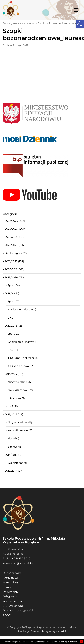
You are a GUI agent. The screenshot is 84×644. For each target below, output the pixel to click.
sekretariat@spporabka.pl (19, 563)
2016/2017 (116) (14, 374)
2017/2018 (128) (14, 326)
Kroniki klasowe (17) (20, 390)
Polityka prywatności (54, 631)
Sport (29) (14, 334)
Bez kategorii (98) (16, 253)
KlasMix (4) (14, 439)
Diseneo (35, 631)
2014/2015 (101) (14, 455)
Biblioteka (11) (16, 447)
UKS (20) (13, 406)
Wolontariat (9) (17, 463)
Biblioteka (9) (16, 398)
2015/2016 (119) (14, 414)
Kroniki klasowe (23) (20, 430)
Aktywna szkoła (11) (20, 422)
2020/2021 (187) (14, 269)
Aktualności (29, 23)
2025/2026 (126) (15, 245)
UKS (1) (12, 318)
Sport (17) (13, 301)
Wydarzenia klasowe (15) (23, 342)
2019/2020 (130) (15, 277)
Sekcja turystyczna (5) (24, 358)
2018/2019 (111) (14, 294)
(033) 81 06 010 (21, 558)
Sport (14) (14, 285)
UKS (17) (13, 350)
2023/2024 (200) (15, 229)
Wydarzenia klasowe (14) (23, 309)
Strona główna (11, 23)
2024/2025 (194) (15, 237)
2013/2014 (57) (14, 471)
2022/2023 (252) (15, 221)
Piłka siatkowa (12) (22, 366)
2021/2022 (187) (14, 261)
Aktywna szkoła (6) (20, 382)
